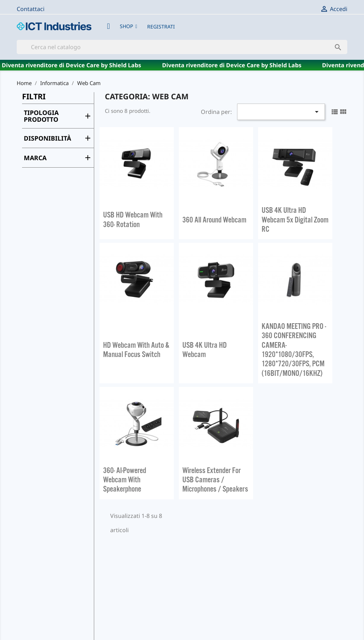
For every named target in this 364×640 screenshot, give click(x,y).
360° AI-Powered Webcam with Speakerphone (125, 480)
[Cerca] (182, 47)
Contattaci (31, 9)
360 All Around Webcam (214, 220)
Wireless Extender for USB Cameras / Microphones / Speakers (215, 480)
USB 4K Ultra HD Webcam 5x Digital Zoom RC (295, 219)
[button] (129, 26)
